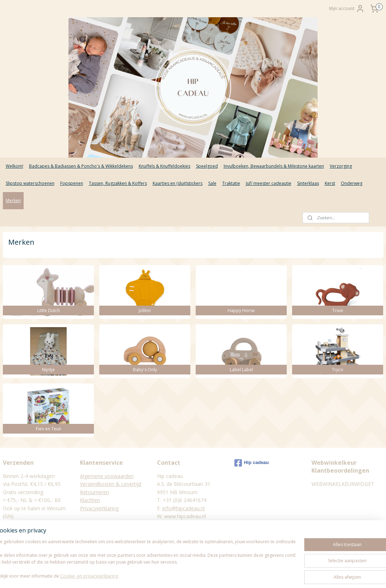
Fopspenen (72, 183)
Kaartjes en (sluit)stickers (178, 183)
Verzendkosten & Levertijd (111, 484)
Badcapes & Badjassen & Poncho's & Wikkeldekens (81, 166)
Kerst (330, 183)
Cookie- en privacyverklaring (102, 576)
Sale (212, 183)
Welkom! (15, 166)
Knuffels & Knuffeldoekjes (165, 166)
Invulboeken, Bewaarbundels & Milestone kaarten (274, 166)
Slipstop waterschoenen (30, 183)
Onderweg (352, 183)
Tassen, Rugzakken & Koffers (118, 183)
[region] (146, 556)
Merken (13, 200)
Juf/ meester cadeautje (269, 183)
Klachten (90, 500)
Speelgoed (207, 166)
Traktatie (231, 183)
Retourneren (94, 492)
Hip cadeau (252, 463)
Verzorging (341, 166)
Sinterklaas (308, 183)
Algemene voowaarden (107, 476)
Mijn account (347, 9)
